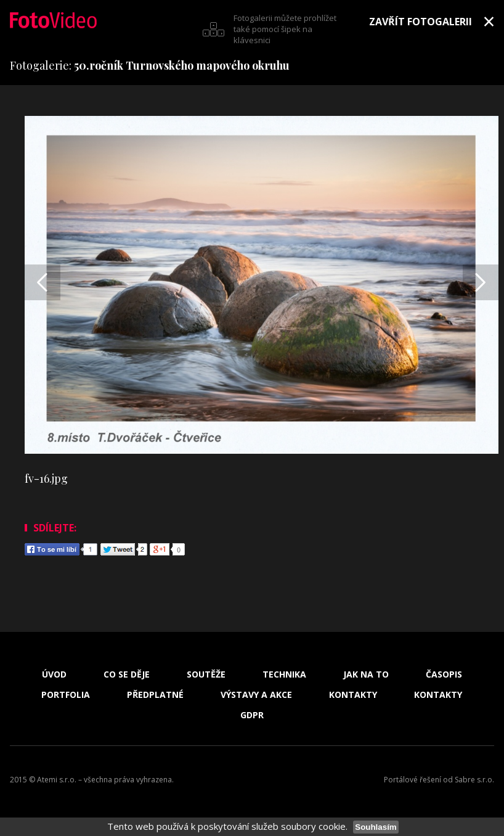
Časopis (444, 674)
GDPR (252, 715)
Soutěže (206, 674)
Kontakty (353, 695)
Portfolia (66, 695)
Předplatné (155, 695)
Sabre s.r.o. (474, 780)
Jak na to (366, 674)
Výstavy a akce (256, 695)
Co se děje (127, 674)
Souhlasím (376, 827)
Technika (284, 674)
